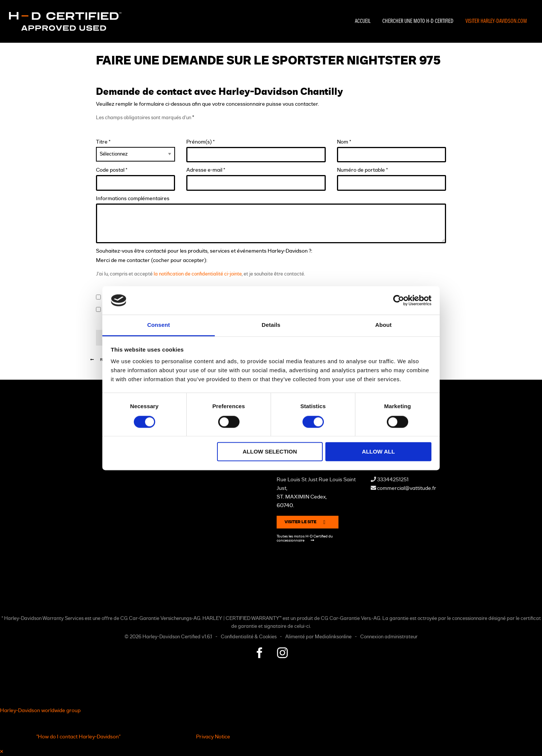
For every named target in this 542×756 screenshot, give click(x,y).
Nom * (392, 151)
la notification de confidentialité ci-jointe (198, 274)
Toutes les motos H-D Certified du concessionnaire (305, 538)
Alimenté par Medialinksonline (318, 637)
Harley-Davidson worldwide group (40, 710)
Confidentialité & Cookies (249, 637)
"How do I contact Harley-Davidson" (78, 737)
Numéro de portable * (392, 179)
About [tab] (383, 325)
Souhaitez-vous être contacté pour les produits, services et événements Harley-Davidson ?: (204, 251)
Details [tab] (271, 325)
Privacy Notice (213, 737)
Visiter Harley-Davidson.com (496, 21)
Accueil (363, 21)
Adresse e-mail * (256, 179)
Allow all (379, 452)
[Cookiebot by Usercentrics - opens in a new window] (399, 300)
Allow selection (270, 452)
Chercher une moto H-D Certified (418, 21)
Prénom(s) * (256, 151)
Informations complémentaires (271, 219)
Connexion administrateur (389, 637)
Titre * (135, 150)
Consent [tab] (159, 325)
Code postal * (135, 179)
